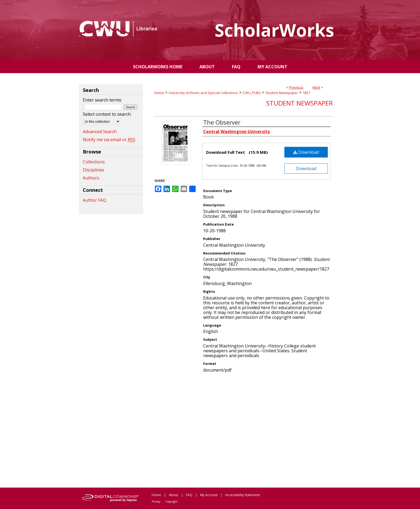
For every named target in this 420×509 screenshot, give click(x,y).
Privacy (156, 501)
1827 (306, 93)
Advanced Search (100, 132)
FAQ (189, 495)
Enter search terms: (102, 100)
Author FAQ (94, 200)
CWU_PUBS (252, 93)
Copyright (172, 501)
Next (316, 87)
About (174, 495)
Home (159, 93)
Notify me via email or (109, 140)
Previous (296, 87)
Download (306, 152)
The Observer (222, 122)
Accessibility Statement (243, 495)
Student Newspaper (282, 93)
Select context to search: (107, 114)
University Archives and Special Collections (203, 93)
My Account (209, 495)
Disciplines (94, 170)
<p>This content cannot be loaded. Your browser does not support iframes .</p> (244, 430)
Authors (91, 178)
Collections (94, 162)
